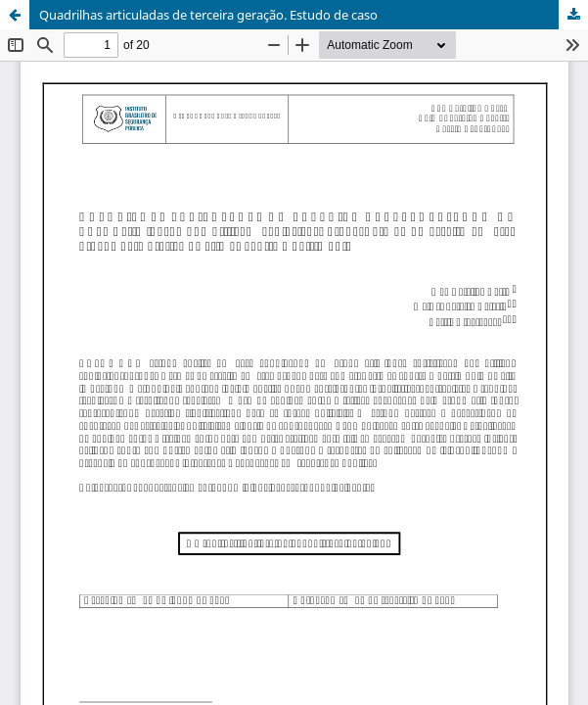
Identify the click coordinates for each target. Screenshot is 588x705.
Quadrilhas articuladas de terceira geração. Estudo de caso (208, 15)
